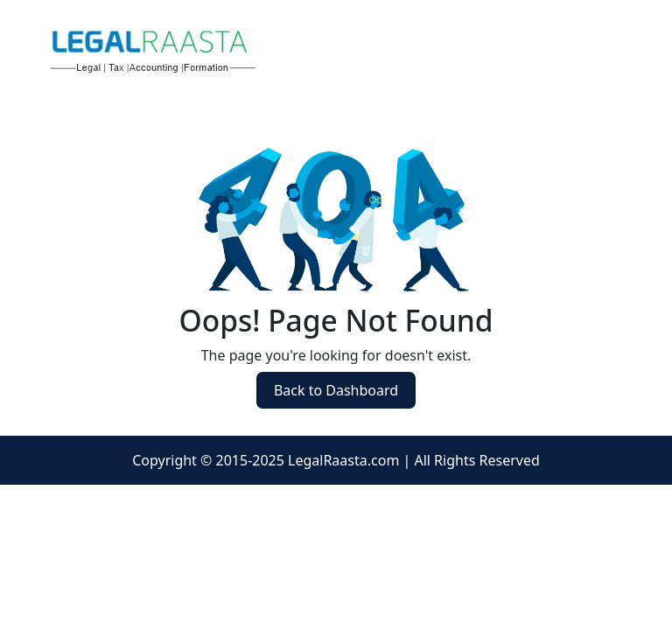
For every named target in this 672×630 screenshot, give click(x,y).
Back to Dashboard (336, 390)
